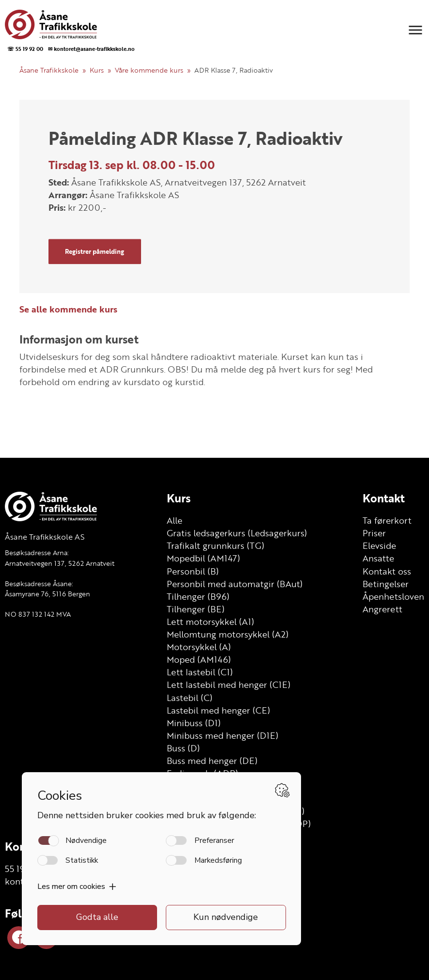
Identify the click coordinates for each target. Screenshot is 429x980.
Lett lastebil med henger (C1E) (229, 684)
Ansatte (378, 558)
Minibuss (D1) (194, 723)
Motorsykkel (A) (199, 647)
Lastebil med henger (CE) (218, 710)
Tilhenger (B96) (198, 596)
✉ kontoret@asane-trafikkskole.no (91, 49)
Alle (175, 520)
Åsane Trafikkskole (49, 70)
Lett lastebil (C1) (200, 672)
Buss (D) (183, 748)
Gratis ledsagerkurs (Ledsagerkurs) (237, 533)
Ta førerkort (387, 520)
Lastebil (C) (190, 698)
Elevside (379, 545)
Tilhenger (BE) (196, 609)
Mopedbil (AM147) (203, 558)
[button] (415, 30)
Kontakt (384, 498)
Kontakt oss (387, 571)
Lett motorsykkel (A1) (210, 622)
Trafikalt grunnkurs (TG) (215, 545)
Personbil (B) (193, 571)
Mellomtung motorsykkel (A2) (228, 634)
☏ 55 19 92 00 (25, 49)
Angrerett (382, 609)
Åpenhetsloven (393, 596)
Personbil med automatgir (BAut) (235, 584)
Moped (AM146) (199, 659)
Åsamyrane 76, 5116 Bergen (48, 594)
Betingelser (386, 584)
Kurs (97, 70)
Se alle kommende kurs (68, 309)
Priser (374, 533)
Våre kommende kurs (149, 70)
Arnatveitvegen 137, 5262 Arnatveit (60, 563)
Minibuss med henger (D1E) (222, 735)
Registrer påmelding (95, 251)
